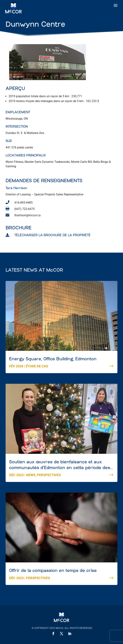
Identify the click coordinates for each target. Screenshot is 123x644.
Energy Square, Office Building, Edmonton (53, 604)
